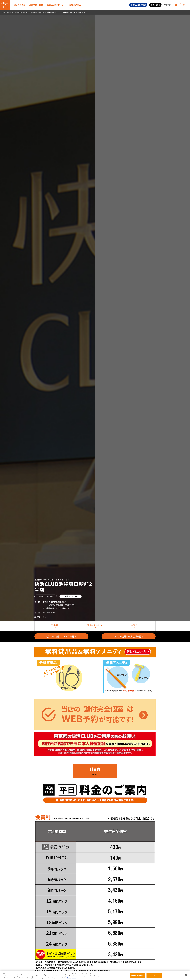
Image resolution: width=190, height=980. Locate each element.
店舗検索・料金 (36, 5)
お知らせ (135, 625)
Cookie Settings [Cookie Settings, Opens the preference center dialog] (137, 975)
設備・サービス (95, 625)
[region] (95, 975)
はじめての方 (20, 5)
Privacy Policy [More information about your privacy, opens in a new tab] (72, 978)
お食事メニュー (76, 5)
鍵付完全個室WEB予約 (138, 5)
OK (154, 975)
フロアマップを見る (46, 596)
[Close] (186, 975)
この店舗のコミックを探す (61, 636)
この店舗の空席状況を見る (129, 636)
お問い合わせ (155, 5)
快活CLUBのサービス (56, 5)
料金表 (55, 625)
